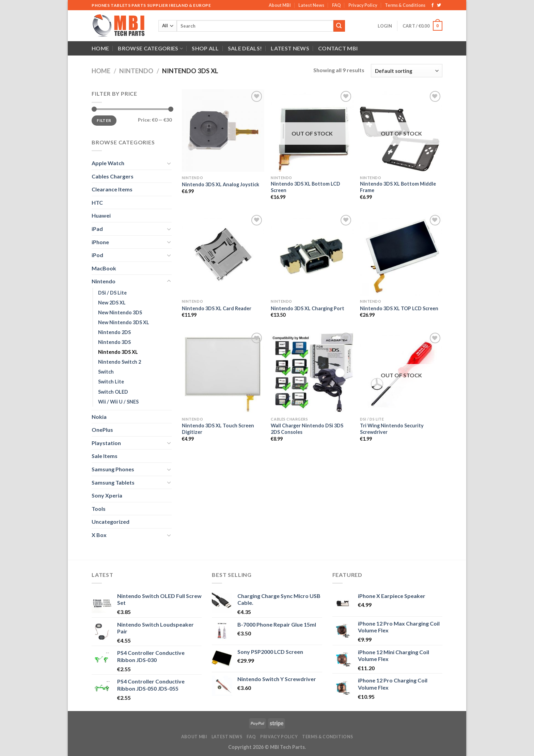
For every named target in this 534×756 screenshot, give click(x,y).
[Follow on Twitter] (439, 5)
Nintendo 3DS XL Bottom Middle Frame (398, 187)
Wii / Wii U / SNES (118, 402)
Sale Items (105, 456)
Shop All (205, 48)
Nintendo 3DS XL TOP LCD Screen (399, 308)
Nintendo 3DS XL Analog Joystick (221, 184)
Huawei (101, 215)
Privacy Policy (363, 5)
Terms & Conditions (405, 5)
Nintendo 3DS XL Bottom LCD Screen (305, 187)
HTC (97, 202)
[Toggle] (169, 163)
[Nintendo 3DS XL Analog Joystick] (223, 130)
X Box (99, 535)
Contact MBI (338, 48)
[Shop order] (407, 71)
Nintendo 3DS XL (118, 352)
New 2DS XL (112, 303)
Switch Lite (111, 382)
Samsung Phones (113, 469)
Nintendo (136, 71)
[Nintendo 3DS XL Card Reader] (223, 254)
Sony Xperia (107, 495)
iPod (97, 255)
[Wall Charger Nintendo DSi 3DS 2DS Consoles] (312, 372)
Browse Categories (150, 48)
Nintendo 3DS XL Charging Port (308, 308)
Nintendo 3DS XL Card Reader (217, 308)
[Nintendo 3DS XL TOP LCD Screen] (401, 254)
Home (100, 48)
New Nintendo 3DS (120, 312)
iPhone (100, 242)
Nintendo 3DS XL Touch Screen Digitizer (218, 429)
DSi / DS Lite (112, 293)
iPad (97, 229)
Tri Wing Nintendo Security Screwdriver (392, 429)
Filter (104, 120)
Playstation (106, 443)
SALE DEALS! (245, 48)
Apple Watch (108, 163)
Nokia (99, 417)
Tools (99, 509)
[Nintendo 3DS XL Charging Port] (312, 254)
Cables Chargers (113, 176)
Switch (106, 372)
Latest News (311, 5)
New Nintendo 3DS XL (124, 322)
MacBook (104, 268)
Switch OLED (113, 392)
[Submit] (339, 26)
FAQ (336, 5)
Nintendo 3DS (114, 342)
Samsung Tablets (113, 482)
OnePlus (102, 430)
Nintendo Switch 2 (120, 362)
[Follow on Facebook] (433, 5)
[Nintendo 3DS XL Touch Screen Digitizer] (223, 372)
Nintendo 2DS (114, 332)
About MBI (280, 5)
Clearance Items (112, 189)
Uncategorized (111, 522)
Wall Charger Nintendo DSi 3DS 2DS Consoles (307, 429)
